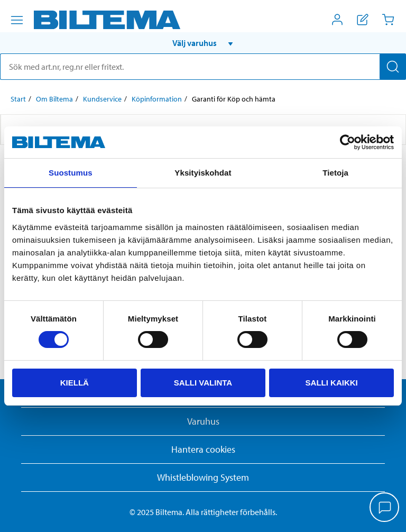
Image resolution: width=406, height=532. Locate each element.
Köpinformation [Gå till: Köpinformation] (157, 99)
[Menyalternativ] (17, 20)
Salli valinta (203, 383)
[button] (203, 43)
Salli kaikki (332, 383)
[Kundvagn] (388, 20)
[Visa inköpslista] (363, 20)
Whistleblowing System (203, 477)
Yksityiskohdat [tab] (203, 173)
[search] (203, 67)
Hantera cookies (203, 449)
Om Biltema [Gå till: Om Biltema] (54, 99)
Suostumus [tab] (71, 173)
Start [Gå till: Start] (18, 99)
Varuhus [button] (203, 421)
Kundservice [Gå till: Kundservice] (102, 99)
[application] (385, 508)
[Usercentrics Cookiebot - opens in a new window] (348, 142)
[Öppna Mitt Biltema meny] (337, 20)
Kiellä (75, 383)
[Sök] (393, 67)
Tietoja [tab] (335, 173)
